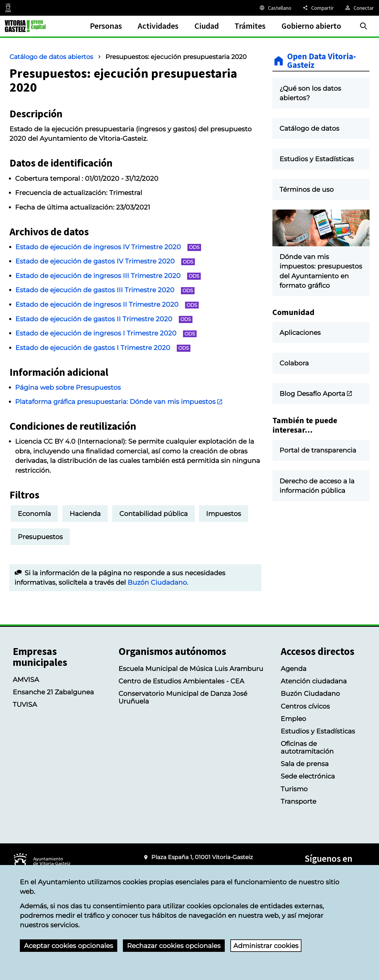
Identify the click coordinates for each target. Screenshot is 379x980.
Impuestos (224, 514)
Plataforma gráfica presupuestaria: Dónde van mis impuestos (119, 402)
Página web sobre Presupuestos (68, 387)
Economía (34, 514)
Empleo (293, 719)
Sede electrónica (308, 776)
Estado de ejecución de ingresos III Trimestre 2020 (108, 276)
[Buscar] (364, 26)
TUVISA (25, 704)
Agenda (294, 669)
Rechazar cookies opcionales (174, 946)
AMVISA (26, 680)
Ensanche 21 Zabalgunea (53, 692)
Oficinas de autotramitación (307, 747)
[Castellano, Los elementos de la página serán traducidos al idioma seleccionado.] (275, 8)
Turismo (294, 789)
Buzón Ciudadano (310, 693)
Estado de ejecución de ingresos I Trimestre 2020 (106, 333)
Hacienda (85, 514)
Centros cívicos (305, 706)
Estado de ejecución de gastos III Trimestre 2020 (105, 290)
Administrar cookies (266, 946)
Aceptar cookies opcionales (69, 946)
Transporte (298, 801)
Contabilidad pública (154, 514)
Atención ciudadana (314, 681)
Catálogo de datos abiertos (51, 57)
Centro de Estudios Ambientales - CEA (181, 681)
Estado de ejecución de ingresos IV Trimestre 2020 (108, 247)
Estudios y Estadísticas (318, 731)
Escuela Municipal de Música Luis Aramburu (191, 669)
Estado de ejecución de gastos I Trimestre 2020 (103, 348)
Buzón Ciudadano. (158, 582)
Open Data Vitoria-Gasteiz (322, 61)
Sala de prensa (305, 764)
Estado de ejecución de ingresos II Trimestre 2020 (107, 304)
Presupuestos (40, 537)
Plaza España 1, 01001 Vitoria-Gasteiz (202, 857)
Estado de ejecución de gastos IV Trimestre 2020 (105, 261)
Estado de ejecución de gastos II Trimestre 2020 (104, 319)
